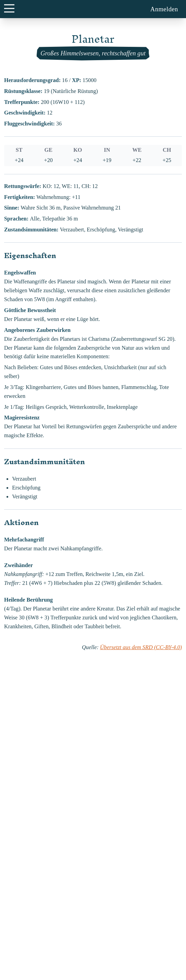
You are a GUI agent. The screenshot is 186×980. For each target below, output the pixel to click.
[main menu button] (9, 8)
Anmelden (164, 9)
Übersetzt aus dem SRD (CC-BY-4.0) (141, 647)
